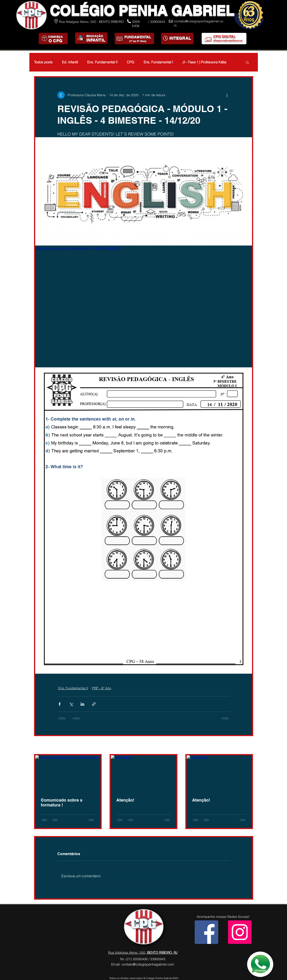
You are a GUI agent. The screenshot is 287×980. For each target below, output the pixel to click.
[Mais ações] (227, 95)
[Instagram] (240, 932)
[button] (247, 62)
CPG (131, 62)
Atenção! (125, 800)
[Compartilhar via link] (94, 704)
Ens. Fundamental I (158, 62)
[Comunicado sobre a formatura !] (68, 774)
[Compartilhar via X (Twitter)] (71, 704)
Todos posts (43, 62)
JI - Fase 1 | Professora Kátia (204, 62)
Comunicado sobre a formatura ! (62, 802)
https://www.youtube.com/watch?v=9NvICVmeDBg (78, 248)
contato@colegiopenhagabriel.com (148, 964)
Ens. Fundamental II (102, 62)
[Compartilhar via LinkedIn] (82, 704)
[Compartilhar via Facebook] (60, 704)
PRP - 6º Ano (102, 688)
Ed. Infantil (70, 62)
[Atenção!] (143, 774)
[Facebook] (206, 932)
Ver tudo (247, 745)
